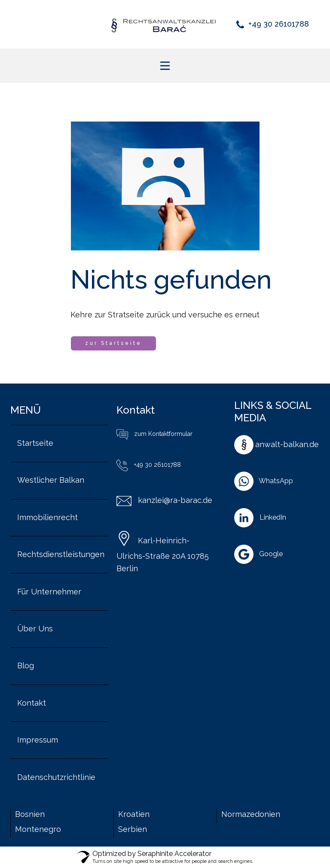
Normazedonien (251, 814)
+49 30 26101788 (273, 24)
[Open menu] (165, 66)
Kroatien (134, 814)
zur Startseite (113, 343)
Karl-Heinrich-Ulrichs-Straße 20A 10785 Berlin (163, 554)
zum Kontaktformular (154, 434)
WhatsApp (276, 481)
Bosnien (31, 814)
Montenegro (38, 829)
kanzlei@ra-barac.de (164, 500)
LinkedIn (273, 517)
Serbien (133, 829)
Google (271, 554)
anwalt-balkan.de (287, 444)
